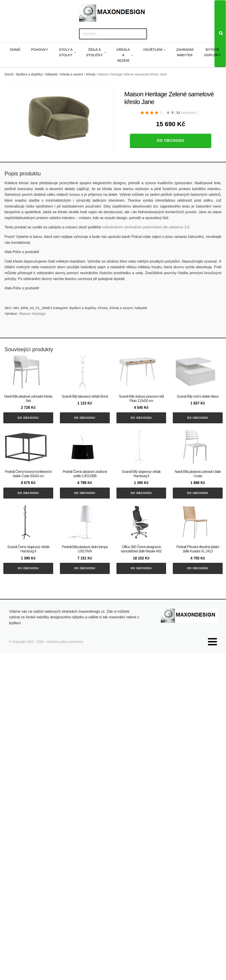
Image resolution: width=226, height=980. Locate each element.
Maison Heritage (32, 314)
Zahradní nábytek (185, 52)
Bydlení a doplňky (29, 74)
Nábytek (51, 74)
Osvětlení (153, 50)
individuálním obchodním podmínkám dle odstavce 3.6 (145, 227)
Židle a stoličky (95, 52)
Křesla (91, 74)
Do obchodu (171, 141)
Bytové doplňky (212, 52)
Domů (15, 50)
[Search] (220, 34)
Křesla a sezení (123, 55)
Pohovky (40, 50)
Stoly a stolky (66, 52)
